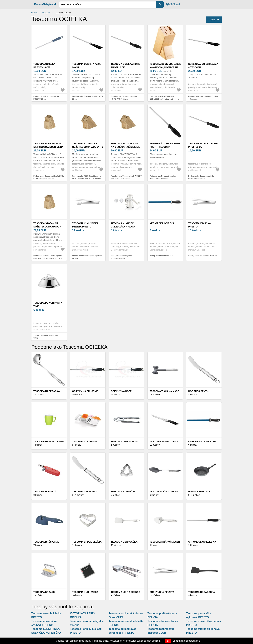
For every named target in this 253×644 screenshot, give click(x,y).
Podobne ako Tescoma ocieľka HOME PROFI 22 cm (124, 98)
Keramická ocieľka (162, 223)
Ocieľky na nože (121, 391)
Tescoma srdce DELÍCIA (87, 542)
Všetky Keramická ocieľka (161, 256)
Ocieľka (46, 13)
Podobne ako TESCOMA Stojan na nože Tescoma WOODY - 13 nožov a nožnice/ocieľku (48, 258)
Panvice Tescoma (199, 492)
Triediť (212, 20)
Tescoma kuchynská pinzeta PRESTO (85, 225)
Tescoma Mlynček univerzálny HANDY (123, 225)
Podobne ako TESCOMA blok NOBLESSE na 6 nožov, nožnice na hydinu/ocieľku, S (164, 99)
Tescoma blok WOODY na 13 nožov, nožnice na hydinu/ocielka (48, 147)
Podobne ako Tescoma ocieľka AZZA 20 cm (88, 98)
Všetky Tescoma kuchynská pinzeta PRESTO (87, 257)
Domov (35, 13)
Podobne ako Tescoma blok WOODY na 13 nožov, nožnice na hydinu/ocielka (49, 179)
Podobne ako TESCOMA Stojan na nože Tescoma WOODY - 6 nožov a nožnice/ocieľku (87, 179)
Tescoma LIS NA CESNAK (126, 592)
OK (168, 641)
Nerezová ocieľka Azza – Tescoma (203, 66)
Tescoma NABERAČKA (47, 391)
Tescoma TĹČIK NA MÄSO (164, 391)
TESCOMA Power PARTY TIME (48, 305)
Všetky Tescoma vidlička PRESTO (203, 256)
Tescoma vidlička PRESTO (200, 225)
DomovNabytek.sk (45, 4)
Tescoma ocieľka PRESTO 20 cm (44, 66)
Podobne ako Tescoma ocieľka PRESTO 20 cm (46, 98)
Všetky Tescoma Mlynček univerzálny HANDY (121, 257)
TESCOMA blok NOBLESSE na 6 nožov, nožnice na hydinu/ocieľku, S (165, 67)
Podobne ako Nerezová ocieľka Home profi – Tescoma (163, 177)
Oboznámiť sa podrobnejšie (186, 641)
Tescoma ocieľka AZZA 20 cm (86, 66)
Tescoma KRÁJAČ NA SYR (165, 542)
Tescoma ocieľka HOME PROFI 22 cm (126, 66)
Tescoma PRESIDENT (85, 492)
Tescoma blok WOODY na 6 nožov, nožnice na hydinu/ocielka (125, 147)
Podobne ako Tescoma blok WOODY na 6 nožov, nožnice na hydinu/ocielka (126, 179)
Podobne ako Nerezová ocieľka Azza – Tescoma (204, 98)
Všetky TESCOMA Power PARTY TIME (47, 337)
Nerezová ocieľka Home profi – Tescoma (165, 145)
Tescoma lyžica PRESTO (164, 492)
